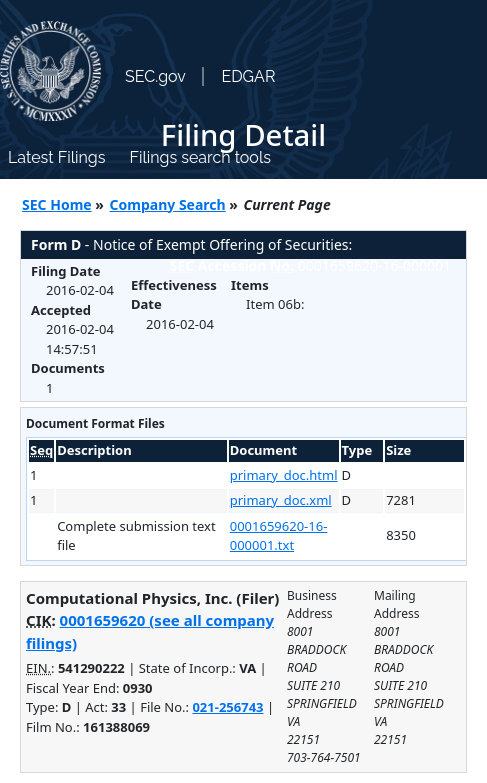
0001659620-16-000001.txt (279, 536)
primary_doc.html (284, 475)
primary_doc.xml (281, 500)
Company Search (168, 204)
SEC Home (57, 204)
